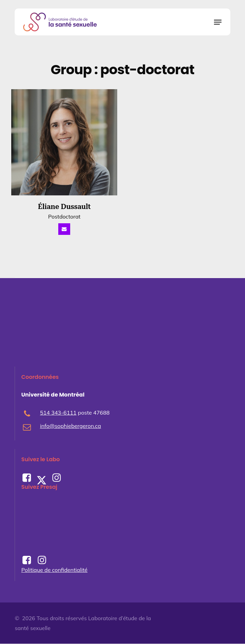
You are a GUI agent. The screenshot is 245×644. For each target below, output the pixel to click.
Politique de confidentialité (54, 570)
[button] (218, 22)
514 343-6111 (58, 413)
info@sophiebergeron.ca (70, 426)
